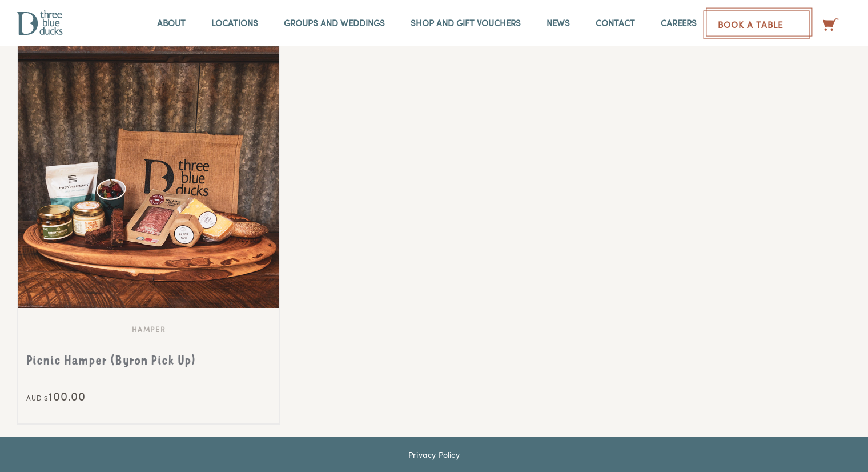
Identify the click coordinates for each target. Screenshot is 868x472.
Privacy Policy (434, 454)
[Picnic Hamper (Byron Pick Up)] (148, 177)
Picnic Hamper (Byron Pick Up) (111, 362)
